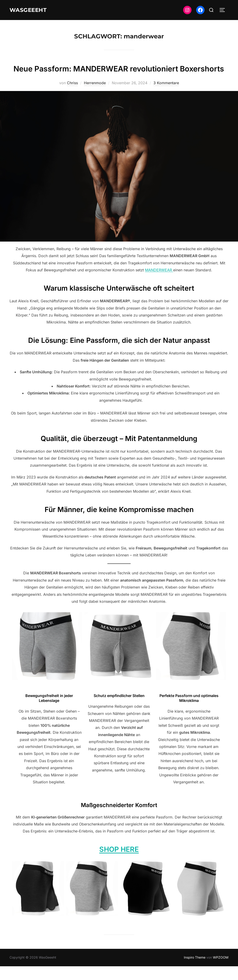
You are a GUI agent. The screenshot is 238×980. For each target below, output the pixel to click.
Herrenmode (95, 97)
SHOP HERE (119, 863)
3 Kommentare (166, 97)
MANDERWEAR (159, 284)
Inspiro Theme (195, 971)
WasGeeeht (31, 10)
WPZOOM (221, 971)
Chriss (72, 97)
